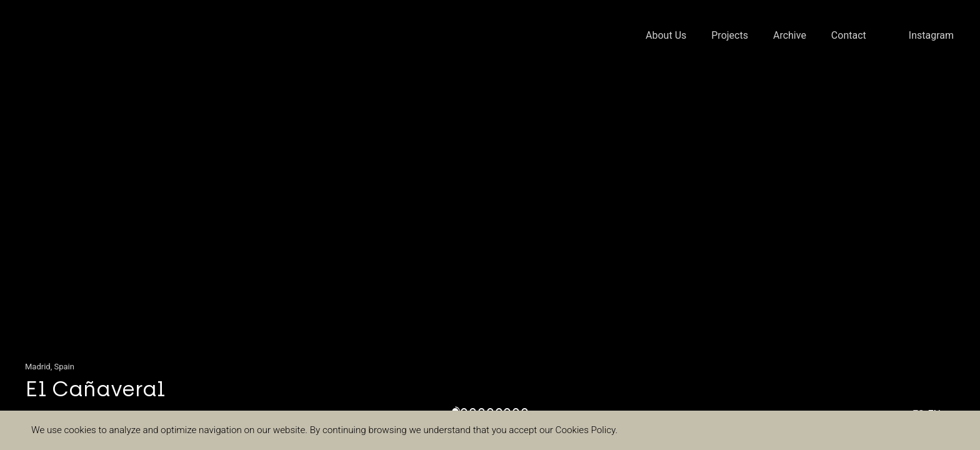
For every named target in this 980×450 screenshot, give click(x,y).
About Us (666, 35)
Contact (849, 35)
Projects (730, 35)
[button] (49, 225)
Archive (790, 35)
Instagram (931, 35)
